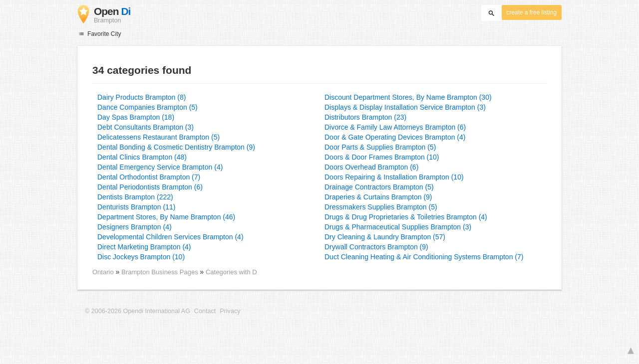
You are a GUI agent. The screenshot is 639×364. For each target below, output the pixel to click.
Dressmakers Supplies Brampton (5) (381, 207)
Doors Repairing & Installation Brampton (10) (394, 177)
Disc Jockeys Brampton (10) (141, 257)
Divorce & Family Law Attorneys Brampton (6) (395, 127)
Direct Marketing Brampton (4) (144, 247)
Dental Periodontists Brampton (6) (150, 187)
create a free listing (532, 12)
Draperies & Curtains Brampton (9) (378, 197)
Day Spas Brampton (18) (136, 117)
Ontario (103, 272)
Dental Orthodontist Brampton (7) (149, 177)
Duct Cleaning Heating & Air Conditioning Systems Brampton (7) (424, 257)
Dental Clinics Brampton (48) (142, 157)
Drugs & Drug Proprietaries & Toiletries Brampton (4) (406, 217)
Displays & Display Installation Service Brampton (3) (405, 107)
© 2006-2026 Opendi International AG (138, 311)
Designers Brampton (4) (135, 227)
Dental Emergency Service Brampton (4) (160, 167)
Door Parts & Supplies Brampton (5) (380, 147)
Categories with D (231, 272)
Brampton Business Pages (160, 272)
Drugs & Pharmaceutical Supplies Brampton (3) (398, 227)
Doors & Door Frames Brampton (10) (382, 157)
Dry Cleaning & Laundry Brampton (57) (385, 237)
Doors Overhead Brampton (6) (371, 167)
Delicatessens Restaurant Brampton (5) (159, 137)
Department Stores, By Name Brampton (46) (166, 217)
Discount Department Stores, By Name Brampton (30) (408, 97)
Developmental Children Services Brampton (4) (170, 237)
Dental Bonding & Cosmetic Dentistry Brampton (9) (176, 147)
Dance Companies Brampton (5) (148, 107)
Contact (205, 311)
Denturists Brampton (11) (136, 207)
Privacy (230, 311)
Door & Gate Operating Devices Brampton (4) (395, 137)
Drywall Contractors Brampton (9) (376, 247)
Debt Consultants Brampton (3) (146, 127)
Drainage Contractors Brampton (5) (379, 187)
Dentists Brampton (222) (135, 197)
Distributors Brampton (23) (365, 117)
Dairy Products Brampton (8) (142, 97)
